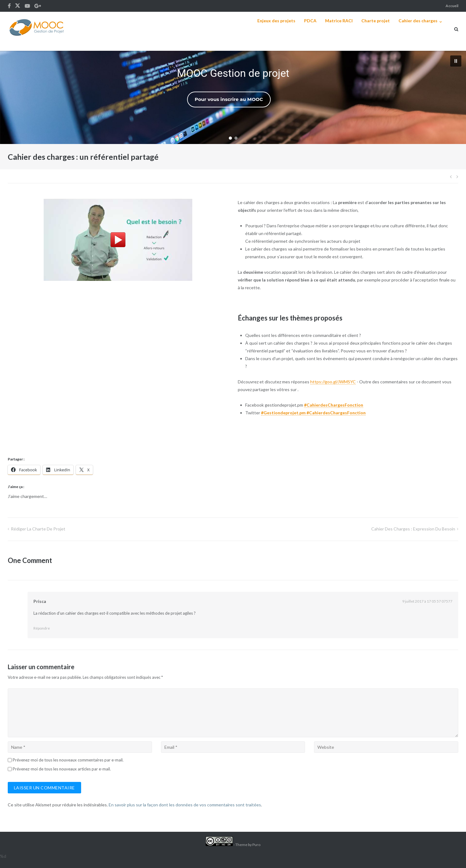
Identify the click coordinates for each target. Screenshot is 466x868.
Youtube (27, 6)
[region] (233, 97)
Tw (17, 6)
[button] (456, 61)
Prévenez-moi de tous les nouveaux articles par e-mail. (62, 769)
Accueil (452, 6)
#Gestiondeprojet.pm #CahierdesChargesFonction (313, 413)
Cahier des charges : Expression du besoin (413, 529)
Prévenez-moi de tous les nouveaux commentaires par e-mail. (68, 760)
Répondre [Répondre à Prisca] (42, 628)
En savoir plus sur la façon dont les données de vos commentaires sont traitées (185, 805)
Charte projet (376, 21)
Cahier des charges (418, 21)
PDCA (310, 21)
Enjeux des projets (276, 21)
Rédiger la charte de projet (38, 529)
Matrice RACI (339, 21)
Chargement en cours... (118, 368)
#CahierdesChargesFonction (334, 405)
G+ (38, 6)
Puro (256, 845)
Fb (9, 6)
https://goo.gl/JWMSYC (333, 382)
